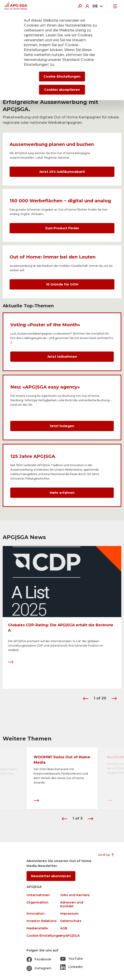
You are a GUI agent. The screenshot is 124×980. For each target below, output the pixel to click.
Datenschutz (71, 921)
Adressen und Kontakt (72, 904)
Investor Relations (42, 921)
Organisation (37, 902)
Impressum (69, 914)
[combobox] (98, 6)
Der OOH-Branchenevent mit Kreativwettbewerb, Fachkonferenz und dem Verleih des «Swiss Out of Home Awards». (61, 776)
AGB (64, 928)
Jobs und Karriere (75, 895)
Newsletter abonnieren (51, 876)
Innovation (36, 914)
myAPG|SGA (70, 936)
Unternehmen (38, 895)
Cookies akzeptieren (62, 90)
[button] (86, 699)
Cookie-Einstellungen (44, 936)
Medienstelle (37, 928)
